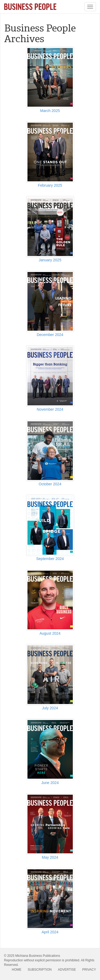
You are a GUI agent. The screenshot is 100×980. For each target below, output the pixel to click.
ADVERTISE (67, 970)
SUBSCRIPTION (40, 970)
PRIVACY (89, 970)
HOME (17, 970)
